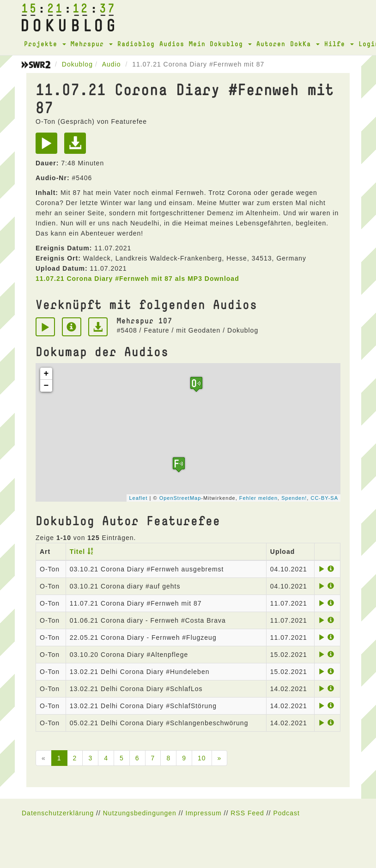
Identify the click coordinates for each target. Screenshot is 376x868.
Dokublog (77, 64)
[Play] (49, 146)
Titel (78, 552)
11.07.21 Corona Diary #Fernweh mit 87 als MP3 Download (137, 279)
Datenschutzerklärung (58, 813)
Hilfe (339, 44)
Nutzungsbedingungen (140, 813)
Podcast (286, 813)
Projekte (45, 44)
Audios (172, 44)
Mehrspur (92, 44)
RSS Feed (247, 813)
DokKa (305, 44)
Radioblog (136, 44)
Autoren (271, 44)
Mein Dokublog (220, 44)
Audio (112, 64)
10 (202, 758)
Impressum (203, 813)
